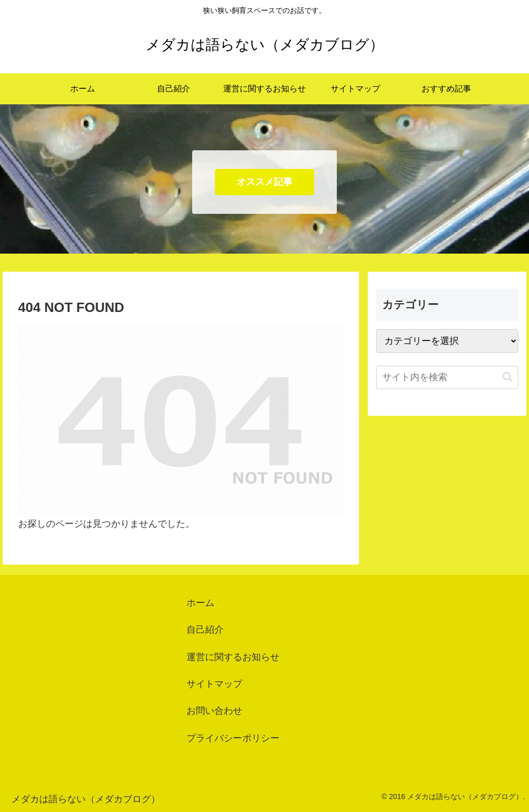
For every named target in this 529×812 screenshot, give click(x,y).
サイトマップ (214, 684)
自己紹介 (205, 630)
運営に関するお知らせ (233, 657)
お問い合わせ (214, 711)
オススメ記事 (264, 182)
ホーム (200, 603)
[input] (447, 377)
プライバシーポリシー (233, 738)
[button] (508, 377)
